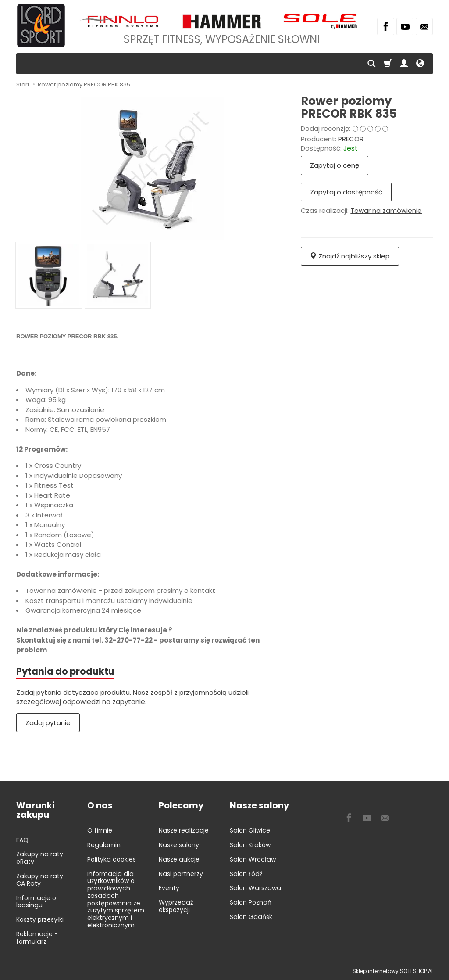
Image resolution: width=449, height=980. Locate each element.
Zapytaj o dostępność (346, 192)
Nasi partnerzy (181, 874)
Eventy (169, 888)
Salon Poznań (251, 902)
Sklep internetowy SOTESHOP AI (393, 971)
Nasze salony (179, 845)
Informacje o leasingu (36, 902)
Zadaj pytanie (48, 723)
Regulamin (104, 845)
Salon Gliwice (250, 830)
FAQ (22, 840)
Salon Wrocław (253, 859)
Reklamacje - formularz (37, 938)
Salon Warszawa (255, 888)
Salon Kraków (250, 845)
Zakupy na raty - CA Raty (42, 880)
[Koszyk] (388, 64)
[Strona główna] (41, 25)
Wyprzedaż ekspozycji (176, 906)
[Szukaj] (371, 64)
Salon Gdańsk (251, 917)
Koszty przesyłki (40, 919)
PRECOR (351, 139)
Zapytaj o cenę (335, 165)
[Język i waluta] (420, 64)
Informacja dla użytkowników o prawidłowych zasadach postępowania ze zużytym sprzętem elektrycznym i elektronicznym (116, 900)
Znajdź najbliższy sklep (350, 256)
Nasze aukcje (179, 859)
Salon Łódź (246, 874)
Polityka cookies (112, 859)
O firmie (100, 830)
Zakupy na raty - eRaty (42, 858)
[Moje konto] (404, 64)
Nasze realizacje (184, 830)
